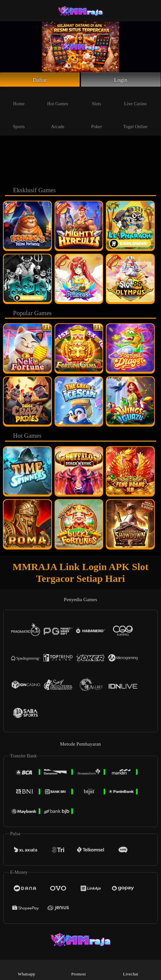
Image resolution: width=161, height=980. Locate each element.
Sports (19, 122)
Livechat (131, 969)
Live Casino (135, 99)
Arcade (58, 122)
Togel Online (135, 122)
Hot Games (58, 99)
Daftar (40, 80)
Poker (97, 122)
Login (121, 80)
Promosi (78, 969)
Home (19, 99)
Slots (97, 99)
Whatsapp (27, 969)
